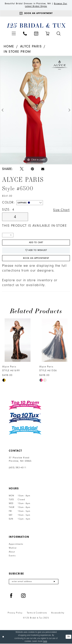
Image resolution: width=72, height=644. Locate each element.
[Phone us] (25, 34)
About (12, 552)
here (45, 642)
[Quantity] (8, 235)
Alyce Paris (31, 47)
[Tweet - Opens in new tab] (22, 169)
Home (9, 47)
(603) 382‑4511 (18, 468)
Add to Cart (36, 243)
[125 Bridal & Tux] (36, 26)
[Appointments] (36, 14)
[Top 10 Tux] (25, 419)
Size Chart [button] (61, 210)
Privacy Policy (15, 613)
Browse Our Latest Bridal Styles (46, 5)
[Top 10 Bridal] (25, 431)
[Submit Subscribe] (54, 582)
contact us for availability (23, 286)
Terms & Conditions (37, 613)
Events (12, 556)
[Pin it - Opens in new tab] (32, 169)
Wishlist (13, 549)
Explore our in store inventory (27, 281)
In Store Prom (17, 52)
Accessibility (58, 613)
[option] (36, 111)
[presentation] (18, 341)
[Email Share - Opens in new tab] (43, 169)
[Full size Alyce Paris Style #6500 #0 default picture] (36, 111)
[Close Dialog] (3, 637)
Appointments (16, 545)
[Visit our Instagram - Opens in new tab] (23, 596)
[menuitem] (14, 34)
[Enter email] (34, 582)
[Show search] (59, 34)
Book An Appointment (36, 259)
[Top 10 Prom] (25, 406)
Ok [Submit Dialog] (69, 637)
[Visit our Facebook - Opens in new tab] (11, 596)
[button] (14, 34)
